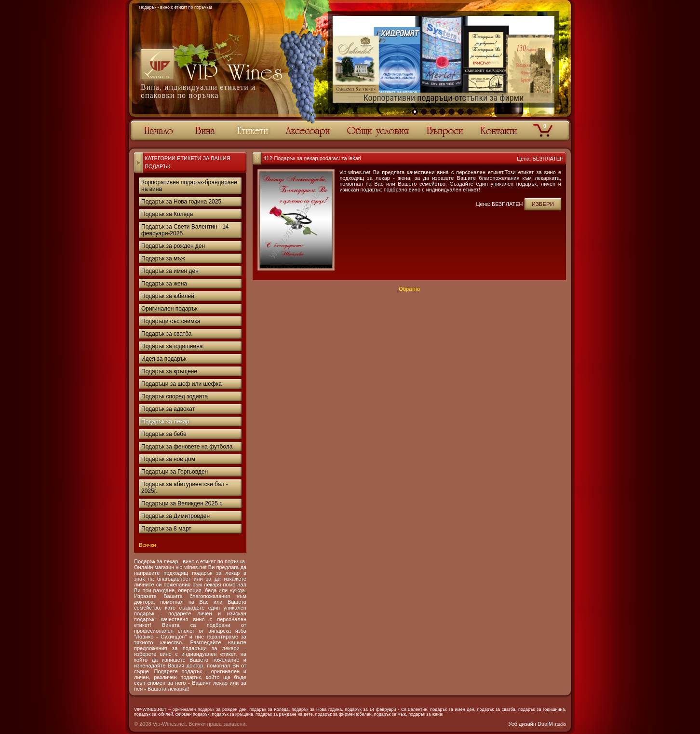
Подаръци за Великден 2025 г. (182, 503)
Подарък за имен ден (170, 271)
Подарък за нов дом (168, 459)
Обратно (409, 289)
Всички (148, 545)
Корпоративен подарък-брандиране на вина (189, 186)
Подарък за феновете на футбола (187, 447)
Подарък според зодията (175, 396)
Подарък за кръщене (169, 371)
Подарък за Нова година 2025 (181, 202)
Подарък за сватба (166, 334)
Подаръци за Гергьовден (175, 472)
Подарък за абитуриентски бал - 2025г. (185, 488)
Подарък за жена (164, 284)
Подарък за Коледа (167, 214)
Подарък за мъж (163, 258)
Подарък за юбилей (168, 296)
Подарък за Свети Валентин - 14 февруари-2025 (185, 230)
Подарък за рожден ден (173, 246)
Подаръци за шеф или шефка (182, 384)
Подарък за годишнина (172, 346)
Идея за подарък (164, 359)
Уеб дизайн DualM (537, 724)
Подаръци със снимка (171, 321)
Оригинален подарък (169, 309)
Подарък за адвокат (168, 409)
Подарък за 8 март (166, 529)
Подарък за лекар (165, 421)
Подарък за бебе (164, 434)
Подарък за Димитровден (175, 516)
